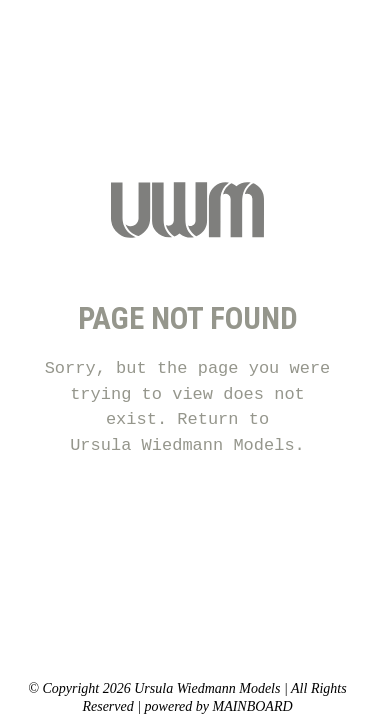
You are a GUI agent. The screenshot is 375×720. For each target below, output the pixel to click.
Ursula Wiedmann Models (182, 445)
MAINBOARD (252, 706)
